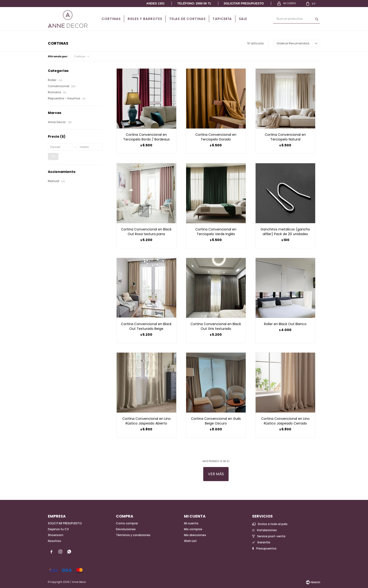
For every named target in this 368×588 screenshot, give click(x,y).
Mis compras (193, 529)
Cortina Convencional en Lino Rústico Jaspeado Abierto (146, 421)
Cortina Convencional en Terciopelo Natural (285, 137)
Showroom (56, 535)
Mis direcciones (195, 535)
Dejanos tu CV (58, 529)
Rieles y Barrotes (145, 19)
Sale (243, 19)
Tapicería (222, 19)
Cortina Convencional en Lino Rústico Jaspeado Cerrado (285, 421)
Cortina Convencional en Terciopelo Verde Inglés (216, 232)
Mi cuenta (191, 523)
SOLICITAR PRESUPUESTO (65, 523)
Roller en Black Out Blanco (285, 324)
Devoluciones (126, 529)
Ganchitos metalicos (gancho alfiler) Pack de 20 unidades (285, 232)
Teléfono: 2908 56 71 (194, 3)
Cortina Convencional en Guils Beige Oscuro (216, 421)
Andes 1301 (155, 3)
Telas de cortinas (187, 19)
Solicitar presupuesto (244, 3)
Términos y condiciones (133, 535)
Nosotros (54, 541)
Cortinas (111, 19)
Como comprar (127, 523)
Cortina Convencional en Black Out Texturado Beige (146, 326)
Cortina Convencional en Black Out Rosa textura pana (146, 232)
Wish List (190, 541)
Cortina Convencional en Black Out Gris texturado (216, 326)
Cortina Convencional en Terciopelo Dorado (216, 137)
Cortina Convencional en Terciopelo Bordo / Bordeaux (146, 137)
